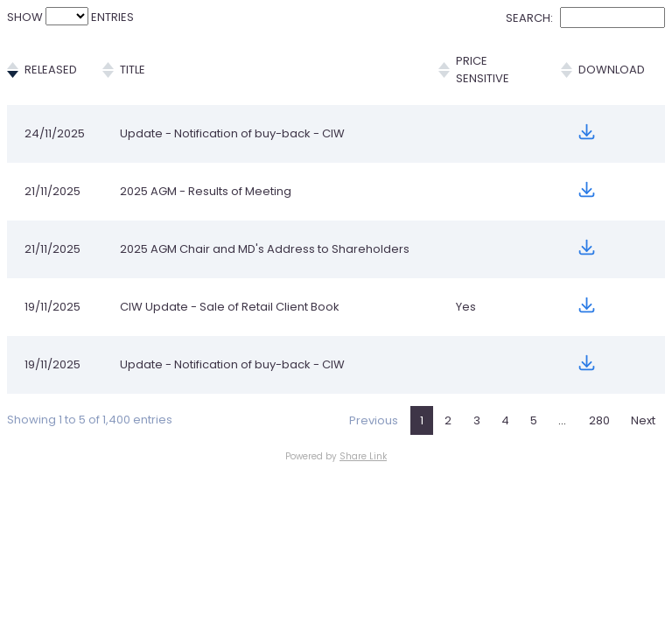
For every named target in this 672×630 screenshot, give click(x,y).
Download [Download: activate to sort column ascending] (606, 61)
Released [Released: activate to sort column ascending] (51, 61)
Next (643, 416)
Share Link (363, 452)
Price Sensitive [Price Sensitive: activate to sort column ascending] (482, 61)
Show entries (70, 17)
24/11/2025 (55, 116)
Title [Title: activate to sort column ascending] (138, 61)
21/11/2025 (52, 174)
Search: (585, 18)
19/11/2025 (52, 302)
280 (599, 416)
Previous (374, 416)
